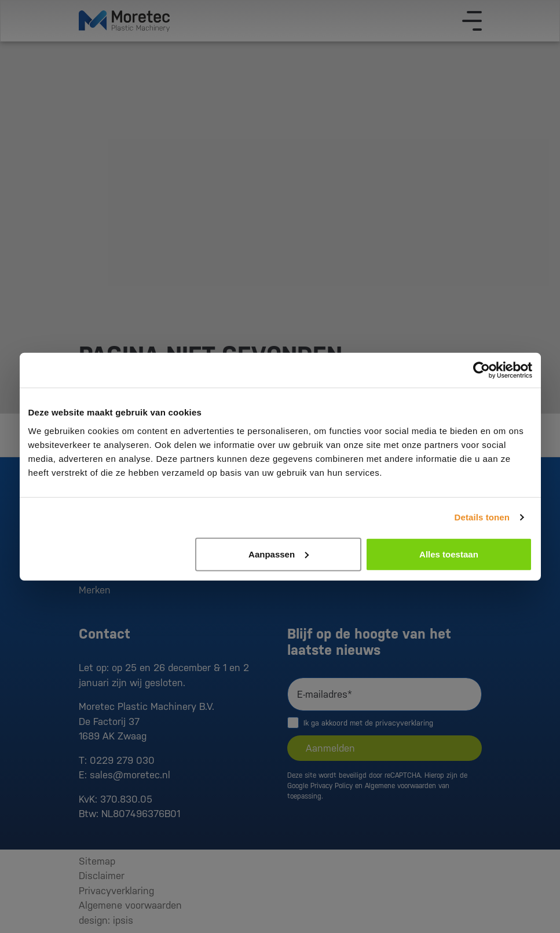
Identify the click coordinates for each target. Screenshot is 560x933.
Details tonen (482, 517)
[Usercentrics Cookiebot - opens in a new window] (482, 370)
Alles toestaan (449, 554)
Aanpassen (279, 554)
